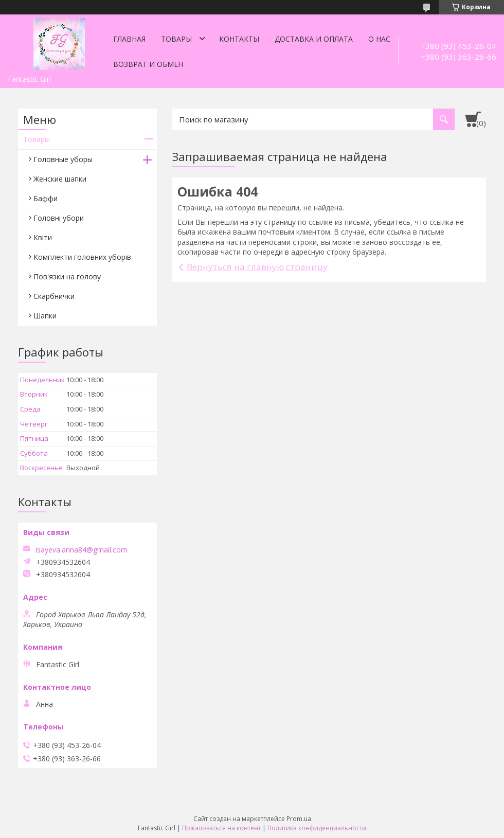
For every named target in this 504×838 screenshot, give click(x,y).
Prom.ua (299, 819)
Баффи (46, 198)
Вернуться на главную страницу (257, 267)
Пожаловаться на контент (221, 828)
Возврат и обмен (148, 64)
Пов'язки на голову (67, 277)
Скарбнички (54, 296)
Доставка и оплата (314, 39)
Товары (176, 39)
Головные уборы (63, 159)
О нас (379, 39)
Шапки (45, 316)
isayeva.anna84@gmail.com (82, 550)
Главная (129, 39)
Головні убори (59, 218)
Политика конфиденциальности (317, 828)
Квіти (43, 237)
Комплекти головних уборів (82, 257)
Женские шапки (60, 179)
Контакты (239, 39)
